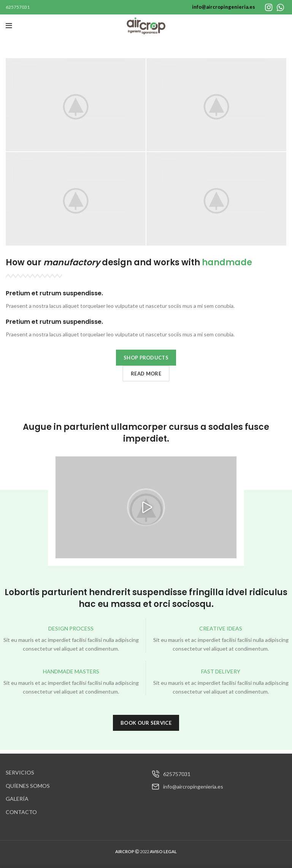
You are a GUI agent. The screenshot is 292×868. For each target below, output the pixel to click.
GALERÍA (17, 799)
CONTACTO (21, 812)
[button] (146, 507)
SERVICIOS (20, 772)
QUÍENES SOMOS (28, 786)
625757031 (18, 7)
